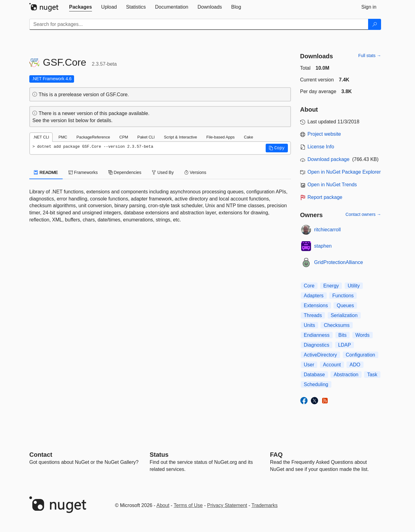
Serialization (344, 315)
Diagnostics (317, 345)
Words (363, 335)
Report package (325, 197)
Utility (354, 286)
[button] (277, 148)
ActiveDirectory (321, 355)
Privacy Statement (227, 505)
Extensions (316, 305)
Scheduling (316, 384)
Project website (324, 134)
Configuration (361, 355)
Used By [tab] (163, 172)
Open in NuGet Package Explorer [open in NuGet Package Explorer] (344, 172)
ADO (355, 365)
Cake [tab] (248, 137)
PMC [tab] (63, 137)
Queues (345, 305)
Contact (41, 455)
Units (309, 325)
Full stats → (370, 56)
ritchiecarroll (327, 230)
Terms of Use (188, 505)
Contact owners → (363, 214)
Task (372, 375)
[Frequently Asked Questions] (276, 455)
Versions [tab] (195, 172)
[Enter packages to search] (199, 24)
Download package (329, 159)
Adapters (314, 296)
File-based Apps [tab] (221, 137)
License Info (321, 147)
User (309, 365)
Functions (343, 296)
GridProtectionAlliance (338, 262)
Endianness (317, 335)
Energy (331, 286)
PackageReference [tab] (93, 137)
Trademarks (265, 505)
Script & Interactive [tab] (180, 137)
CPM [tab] (124, 137)
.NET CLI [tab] (41, 137)
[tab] (81, 7)
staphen (323, 246)
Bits (343, 335)
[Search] (375, 24)
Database (315, 375)
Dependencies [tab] (125, 172)
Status (159, 455)
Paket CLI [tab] (146, 137)
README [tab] (46, 172)
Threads (313, 315)
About (163, 505)
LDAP (345, 345)
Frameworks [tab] (83, 172)
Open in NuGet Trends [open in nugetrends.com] (332, 185)
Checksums (337, 325)
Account (332, 365)
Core (309, 286)
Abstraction (346, 375)
